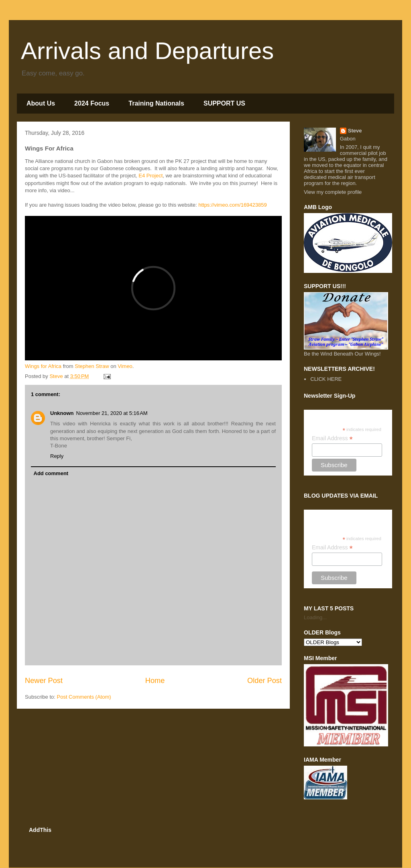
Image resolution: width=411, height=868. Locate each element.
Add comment (51, 473)
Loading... (315, 617)
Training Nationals (156, 103)
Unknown (62, 413)
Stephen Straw (92, 366)
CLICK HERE (326, 379)
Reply (57, 456)
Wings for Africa (43, 366)
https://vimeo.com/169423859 (233, 205)
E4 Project (151, 176)
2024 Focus (92, 103)
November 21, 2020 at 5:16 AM (112, 413)
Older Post (265, 681)
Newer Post (44, 681)
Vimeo (125, 366)
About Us (41, 103)
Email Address (332, 438)
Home (155, 681)
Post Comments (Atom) (84, 697)
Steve (355, 131)
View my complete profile (333, 192)
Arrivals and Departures (147, 51)
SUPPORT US (224, 103)
